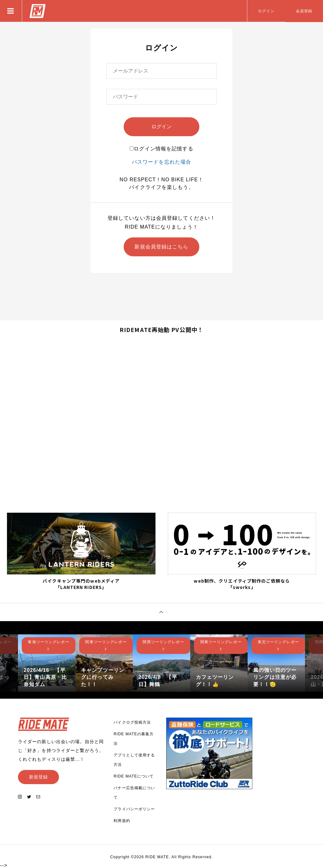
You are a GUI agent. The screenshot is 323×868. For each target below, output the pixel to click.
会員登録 (304, 11)
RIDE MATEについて (134, 776)
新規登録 (38, 777)
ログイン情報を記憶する (161, 149)
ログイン (266, 11)
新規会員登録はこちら (161, 247)
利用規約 (122, 821)
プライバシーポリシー (134, 809)
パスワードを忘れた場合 (161, 162)
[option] (47, 663)
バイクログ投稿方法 (132, 722)
